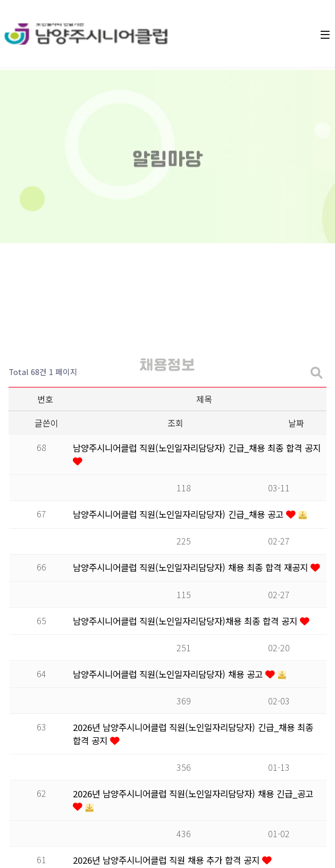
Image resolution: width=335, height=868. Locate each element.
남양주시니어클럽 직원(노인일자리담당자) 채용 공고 (169, 674)
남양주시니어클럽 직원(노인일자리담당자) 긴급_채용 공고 (179, 514)
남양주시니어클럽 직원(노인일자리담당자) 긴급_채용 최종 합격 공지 (197, 448)
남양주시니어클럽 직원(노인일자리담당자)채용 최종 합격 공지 (186, 621)
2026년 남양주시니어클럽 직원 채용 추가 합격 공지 (167, 860)
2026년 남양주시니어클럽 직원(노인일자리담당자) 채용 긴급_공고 (193, 794)
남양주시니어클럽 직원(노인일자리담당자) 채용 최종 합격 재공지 (192, 567)
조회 (175, 423)
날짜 (296, 423)
